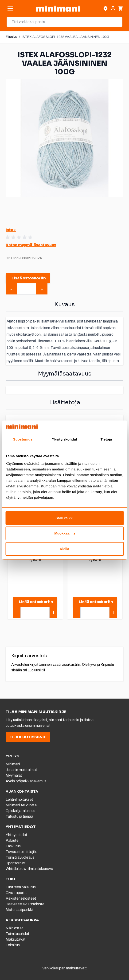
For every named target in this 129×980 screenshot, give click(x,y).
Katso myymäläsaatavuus (31, 245)
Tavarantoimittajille (21, 852)
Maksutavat (16, 939)
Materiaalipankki (19, 910)
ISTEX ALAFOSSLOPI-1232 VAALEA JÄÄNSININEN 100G (66, 37)
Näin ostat (14, 928)
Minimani (13, 764)
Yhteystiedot (16, 835)
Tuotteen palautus (21, 887)
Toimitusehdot (18, 934)
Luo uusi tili (36, 670)
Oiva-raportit (16, 893)
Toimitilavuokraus (20, 857)
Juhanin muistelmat (21, 770)
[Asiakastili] (113, 8)
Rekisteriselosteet (21, 898)
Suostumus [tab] (23, 439)
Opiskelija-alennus (20, 811)
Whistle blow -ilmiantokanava (29, 869)
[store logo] (58, 9)
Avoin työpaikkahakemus (26, 781)
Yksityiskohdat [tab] (64, 439)
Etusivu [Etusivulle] (11, 37)
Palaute (12, 840)
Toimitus (13, 945)
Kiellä (64, 549)
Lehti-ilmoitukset (19, 799)
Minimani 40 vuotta (21, 805)
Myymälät (14, 775)
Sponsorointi (16, 863)
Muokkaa (65, 533)
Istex (11, 230)
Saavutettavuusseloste (25, 904)
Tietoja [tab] (106, 439)
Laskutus (13, 846)
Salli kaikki (64, 518)
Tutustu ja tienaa (19, 816)
